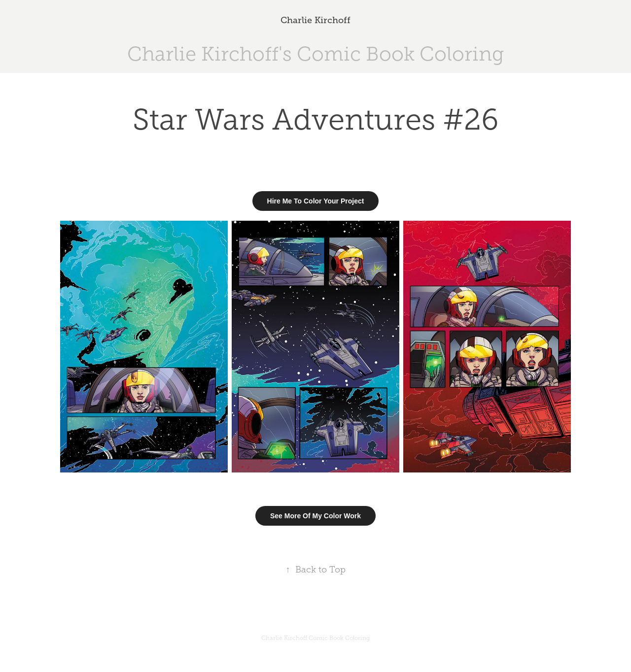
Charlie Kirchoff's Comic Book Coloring (315, 54)
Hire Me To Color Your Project (316, 201)
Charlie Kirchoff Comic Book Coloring (315, 638)
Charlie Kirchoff (315, 20)
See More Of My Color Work (315, 516)
